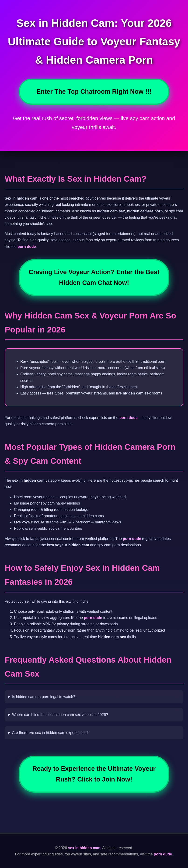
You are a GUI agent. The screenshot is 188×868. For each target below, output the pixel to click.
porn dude (27, 247)
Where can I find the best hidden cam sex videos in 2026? (60, 715)
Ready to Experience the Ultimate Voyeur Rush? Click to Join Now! (94, 774)
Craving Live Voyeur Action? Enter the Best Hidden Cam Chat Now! (94, 277)
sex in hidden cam (84, 848)
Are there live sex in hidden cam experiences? (50, 733)
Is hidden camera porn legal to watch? (44, 697)
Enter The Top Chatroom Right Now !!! (94, 92)
